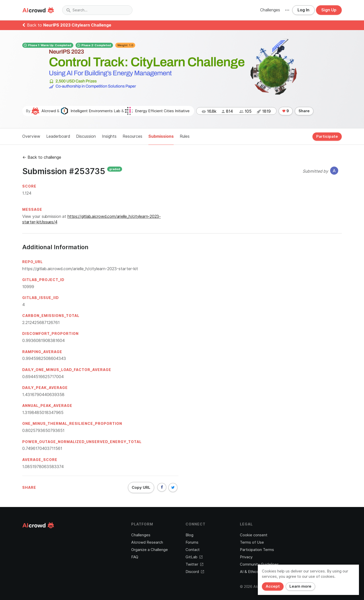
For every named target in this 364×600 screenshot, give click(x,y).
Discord (195, 572)
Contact (193, 550)
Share (304, 111)
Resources (132, 136)
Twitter (194, 564)
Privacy (246, 557)
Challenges (270, 10)
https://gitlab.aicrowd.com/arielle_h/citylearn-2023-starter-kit (80, 269)
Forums (192, 542)
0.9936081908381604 (43, 341)
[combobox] (97, 10)
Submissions (161, 136)
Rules (185, 136)
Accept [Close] (273, 586)
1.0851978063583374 (43, 467)
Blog (189, 535)
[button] (287, 10)
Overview (31, 136)
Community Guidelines (259, 564)
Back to (67, 25)
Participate (327, 136)
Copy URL (141, 488)
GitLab (194, 557)
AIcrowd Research (147, 542)
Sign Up (329, 10)
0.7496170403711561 (42, 448)
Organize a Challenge (150, 550)
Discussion (86, 136)
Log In (303, 10)
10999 (28, 287)
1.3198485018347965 (43, 413)
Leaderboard (58, 136)
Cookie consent (254, 535)
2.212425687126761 (41, 323)
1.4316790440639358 (43, 395)
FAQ (135, 557)
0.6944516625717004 (43, 377)
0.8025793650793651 (43, 431)
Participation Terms (257, 550)
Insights (109, 136)
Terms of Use (252, 542)
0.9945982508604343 (44, 359)
